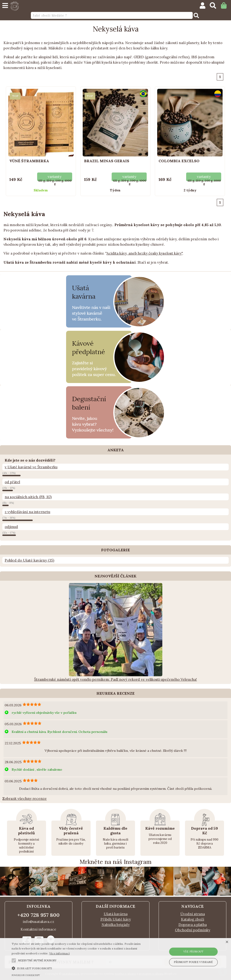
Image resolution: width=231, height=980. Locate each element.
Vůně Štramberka (29, 161)
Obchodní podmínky (193, 930)
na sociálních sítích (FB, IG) (28, 497)
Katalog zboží (193, 919)
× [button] (227, 942)
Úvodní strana (193, 914)
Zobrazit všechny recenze (25, 799)
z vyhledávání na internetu (27, 512)
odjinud (11, 527)
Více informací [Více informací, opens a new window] (59, 953)
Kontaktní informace (38, 929)
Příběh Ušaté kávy (116, 919)
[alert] (115, 959)
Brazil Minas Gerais (107, 161)
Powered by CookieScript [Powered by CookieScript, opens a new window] (26, 975)
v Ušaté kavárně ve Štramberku (31, 467)
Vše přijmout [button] (193, 952)
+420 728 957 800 (38, 915)
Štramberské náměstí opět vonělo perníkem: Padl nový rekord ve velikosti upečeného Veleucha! (115, 679)
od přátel (12, 482)
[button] (14, 960)
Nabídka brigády (116, 925)
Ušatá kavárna (116, 914)
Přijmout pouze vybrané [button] (193, 962)
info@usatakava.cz (39, 922)
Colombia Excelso (179, 161)
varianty (55, 177)
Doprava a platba (193, 925)
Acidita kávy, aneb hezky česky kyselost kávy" (144, 253)
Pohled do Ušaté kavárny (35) (29, 560)
